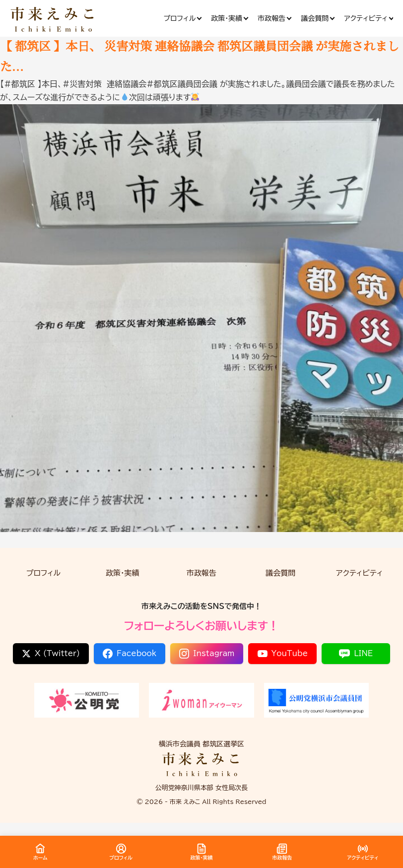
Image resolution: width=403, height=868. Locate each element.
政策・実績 (123, 573)
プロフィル (43, 573)
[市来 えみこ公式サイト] (53, 19)
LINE (356, 654)
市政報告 (201, 573)
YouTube (283, 654)
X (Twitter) (51, 654)
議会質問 (280, 573)
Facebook (130, 654)
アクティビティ (359, 573)
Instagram (207, 654)
